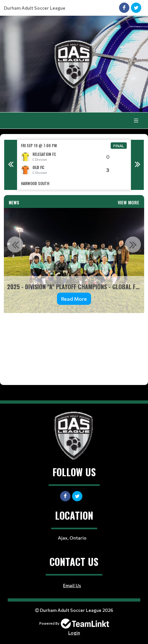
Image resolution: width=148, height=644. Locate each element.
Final (119, 146)
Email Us (72, 585)
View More (129, 202)
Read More (74, 299)
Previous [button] (11, 165)
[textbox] (74, 344)
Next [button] (137, 165)
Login (74, 633)
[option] (74, 165)
